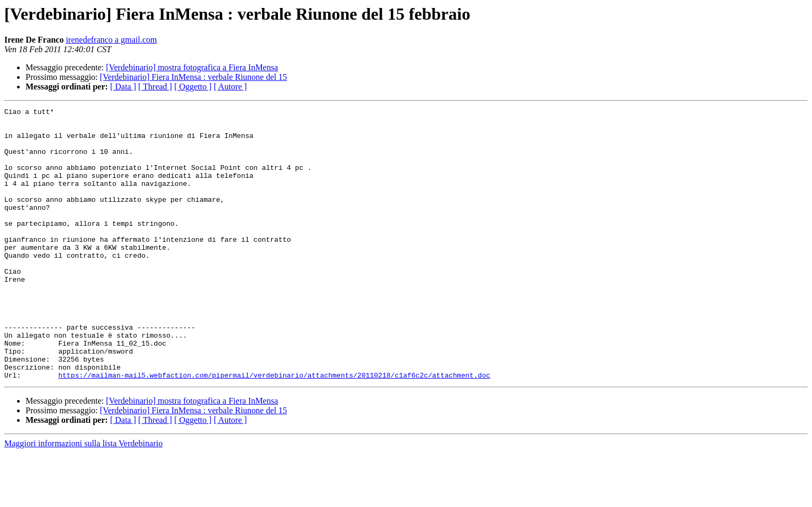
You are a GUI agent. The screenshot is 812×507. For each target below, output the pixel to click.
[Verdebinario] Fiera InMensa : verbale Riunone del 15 (194, 77)
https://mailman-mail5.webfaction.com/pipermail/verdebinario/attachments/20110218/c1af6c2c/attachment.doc (274, 429)
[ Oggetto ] (193, 87)
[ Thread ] (155, 87)
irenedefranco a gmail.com (112, 40)
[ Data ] (123, 87)
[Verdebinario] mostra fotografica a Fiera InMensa (192, 67)
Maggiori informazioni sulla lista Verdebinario (83, 498)
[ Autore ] (230, 87)
